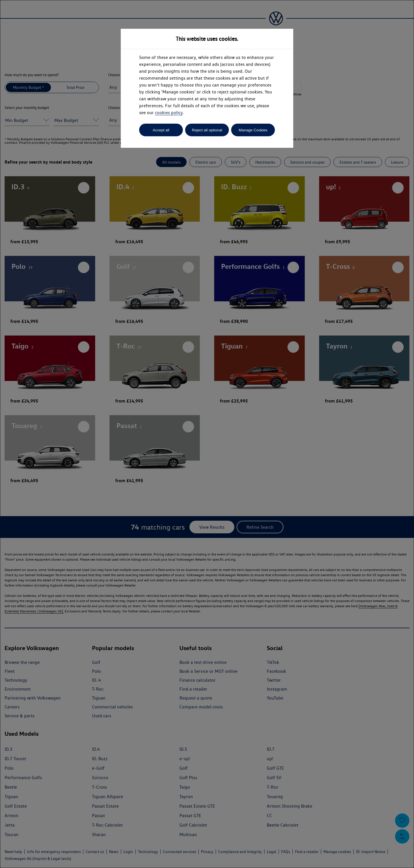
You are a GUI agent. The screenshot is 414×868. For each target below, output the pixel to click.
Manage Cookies (253, 130)
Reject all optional (207, 130)
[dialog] (207, 434)
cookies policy (169, 113)
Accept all (161, 130)
